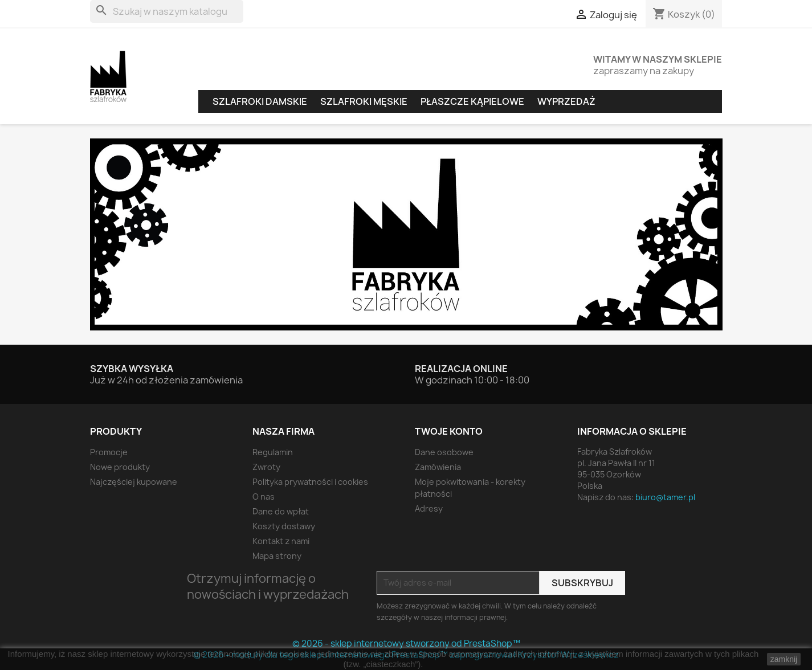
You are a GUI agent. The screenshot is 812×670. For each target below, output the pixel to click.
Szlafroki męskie (364, 101)
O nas (264, 497)
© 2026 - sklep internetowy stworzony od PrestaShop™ (406, 644)
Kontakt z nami (281, 541)
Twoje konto (449, 431)
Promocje (109, 452)
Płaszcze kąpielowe (472, 101)
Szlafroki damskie (260, 101)
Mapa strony (277, 556)
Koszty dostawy (284, 526)
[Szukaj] (167, 11)
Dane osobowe (444, 452)
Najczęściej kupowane (134, 482)
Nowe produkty (120, 467)
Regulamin (273, 452)
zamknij (784, 659)
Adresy (429, 508)
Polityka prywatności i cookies (310, 482)
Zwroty (266, 467)
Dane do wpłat (281, 511)
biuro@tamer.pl (665, 497)
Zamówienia (438, 467)
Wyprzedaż (566, 101)
